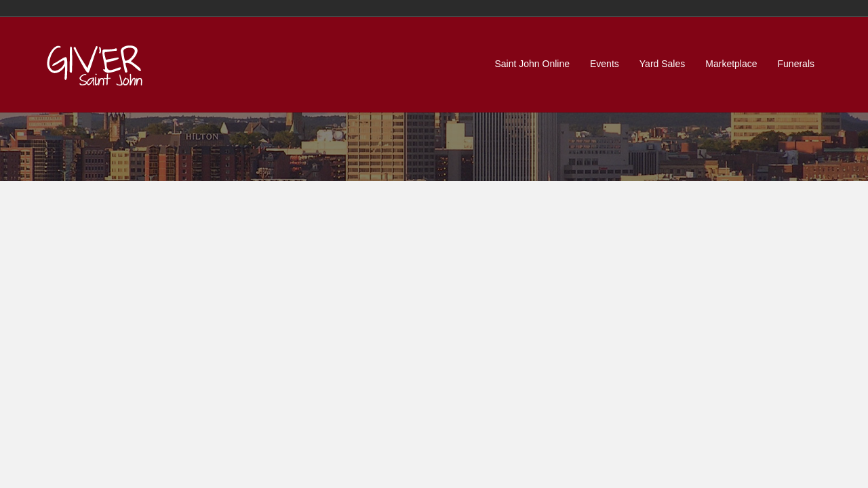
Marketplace (731, 64)
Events (605, 64)
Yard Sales (662, 64)
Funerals (796, 64)
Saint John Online (532, 64)
